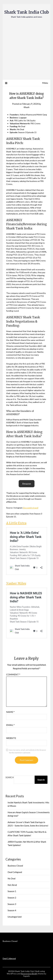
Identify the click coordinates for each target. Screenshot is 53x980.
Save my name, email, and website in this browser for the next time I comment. (28, 751)
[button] (27, 484)
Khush (26, 107)
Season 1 (12, 891)
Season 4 (12, 910)
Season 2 (12, 898)
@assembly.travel (31, 508)
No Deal (12, 878)
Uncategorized (15, 917)
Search (10, 777)
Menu (45, 83)
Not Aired (12, 885)
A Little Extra (16, 523)
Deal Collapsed (15, 872)
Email (10, 725)
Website (11, 738)
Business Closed (15, 866)
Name (10, 712)
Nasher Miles (16, 583)
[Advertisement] (26, 46)
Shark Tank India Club (27, 12)
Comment (13, 674)
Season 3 (12, 904)
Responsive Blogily (29, 974)
